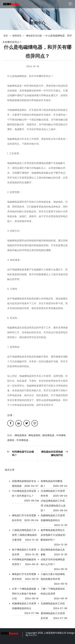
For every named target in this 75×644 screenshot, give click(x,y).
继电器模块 (21, 435)
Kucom (33, 635)
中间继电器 (22, 440)
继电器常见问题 (34, 36)
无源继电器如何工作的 (53, 603)
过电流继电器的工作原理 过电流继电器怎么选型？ (53, 506)
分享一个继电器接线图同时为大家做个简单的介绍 (24, 594)
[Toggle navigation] (71, 4)
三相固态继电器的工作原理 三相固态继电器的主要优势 (24, 535)
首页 (6, 36)
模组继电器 (48, 435)
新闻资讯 (17, 36)
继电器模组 (34, 435)
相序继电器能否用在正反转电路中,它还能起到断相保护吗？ (53, 535)
